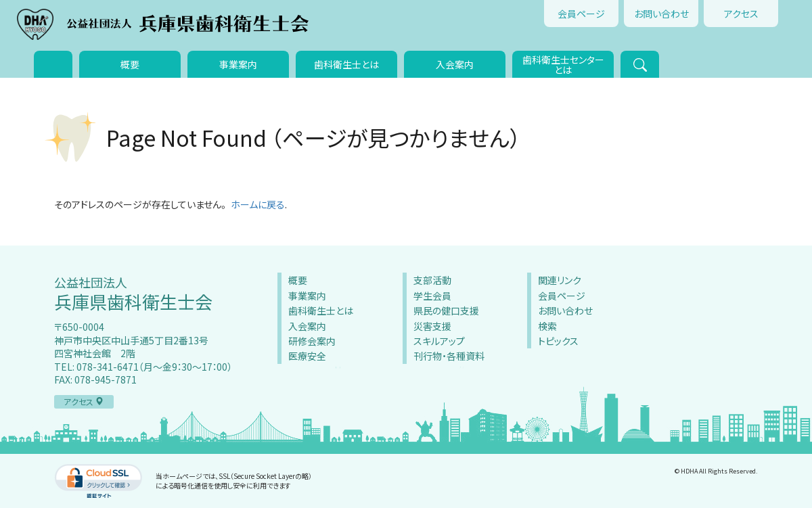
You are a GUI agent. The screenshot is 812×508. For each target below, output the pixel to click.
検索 (547, 326)
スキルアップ (439, 341)
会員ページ (581, 14)
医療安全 (307, 356)
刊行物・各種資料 (449, 356)
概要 (130, 64)
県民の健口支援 (446, 310)
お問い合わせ (661, 14)
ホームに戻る (258, 204)
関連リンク (560, 280)
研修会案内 (312, 341)
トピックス (558, 341)
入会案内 (455, 64)
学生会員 (432, 296)
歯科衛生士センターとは (563, 65)
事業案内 (238, 64)
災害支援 (432, 326)
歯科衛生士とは (346, 64)
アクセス (741, 14)
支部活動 (432, 280)
